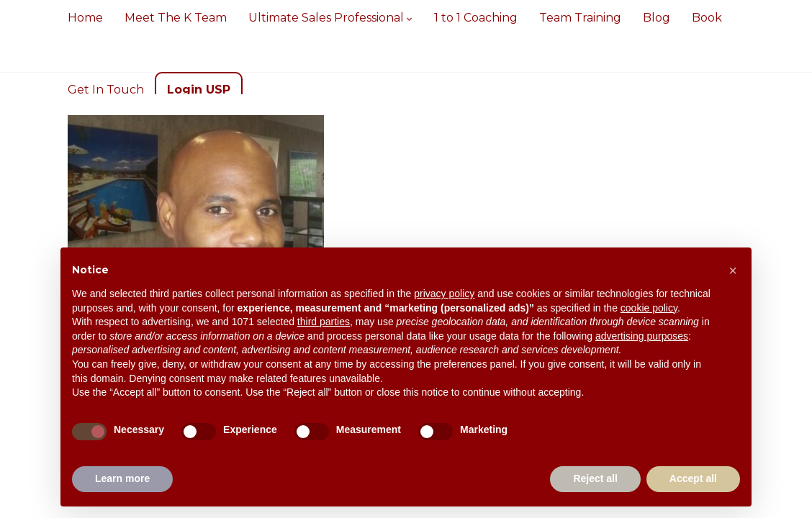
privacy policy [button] (444, 294)
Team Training (580, 18)
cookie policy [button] (649, 308)
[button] (733, 271)
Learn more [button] (122, 478)
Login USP (199, 90)
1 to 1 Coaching (476, 18)
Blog (657, 18)
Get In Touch (106, 90)
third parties (324, 322)
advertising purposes (642, 336)
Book (707, 18)
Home (85, 18)
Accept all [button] (693, 478)
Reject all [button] (595, 478)
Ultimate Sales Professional (330, 18)
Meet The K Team (176, 18)
